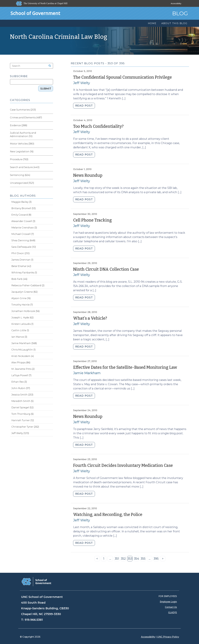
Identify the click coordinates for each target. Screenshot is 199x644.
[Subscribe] (32, 82)
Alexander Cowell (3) (23, 221)
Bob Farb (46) (19, 279)
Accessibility (176, 3)
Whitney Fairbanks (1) (24, 273)
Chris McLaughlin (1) (24, 350)
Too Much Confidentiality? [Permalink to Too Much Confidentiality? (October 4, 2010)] (98, 126)
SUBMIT (46, 89)
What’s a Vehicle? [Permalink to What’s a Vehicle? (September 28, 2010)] (90, 318)
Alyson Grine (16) (21, 298)
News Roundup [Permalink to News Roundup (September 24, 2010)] (88, 417)
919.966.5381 (34, 620)
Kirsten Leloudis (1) (22, 324)
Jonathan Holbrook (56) (26, 311)
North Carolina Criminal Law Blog (59, 37)
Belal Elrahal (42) (21, 266)
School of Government (35, 13)
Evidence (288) (19, 125)
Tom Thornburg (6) (23, 414)
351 (117, 559)
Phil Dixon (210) (21, 253)
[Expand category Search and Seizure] (51, 167)
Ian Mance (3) (19, 337)
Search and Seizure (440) (25, 167)
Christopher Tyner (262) (25, 427)
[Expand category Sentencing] (51, 175)
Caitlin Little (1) (20, 330)
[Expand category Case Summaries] (51, 110)
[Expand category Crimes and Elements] (51, 118)
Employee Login (168, 602)
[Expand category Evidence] (51, 125)
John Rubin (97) (21, 388)
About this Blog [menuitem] (174, 23)
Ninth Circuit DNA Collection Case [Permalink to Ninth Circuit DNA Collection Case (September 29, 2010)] (106, 269)
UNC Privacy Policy (168, 637)
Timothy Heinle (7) (22, 305)
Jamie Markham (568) (24, 343)
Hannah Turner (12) (23, 420)
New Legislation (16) (22, 152)
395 (156, 559)
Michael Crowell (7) (23, 234)
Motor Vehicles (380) (22, 144)
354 (137, 559)
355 (143, 559)
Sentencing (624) (20, 175)
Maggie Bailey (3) (22, 202)
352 (123, 559)
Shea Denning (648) (23, 240)
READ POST (84, 106)
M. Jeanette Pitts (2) (23, 369)
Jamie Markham (87, 373)
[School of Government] (36, 581)
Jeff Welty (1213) (20, 433)
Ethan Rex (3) (19, 382)
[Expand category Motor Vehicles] (51, 144)
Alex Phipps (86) (21, 363)
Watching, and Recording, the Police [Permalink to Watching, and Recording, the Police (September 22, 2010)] (108, 515)
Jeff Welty (82, 83)
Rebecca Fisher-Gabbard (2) (28, 285)
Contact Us (171, 607)
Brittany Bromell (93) (24, 208)
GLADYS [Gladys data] (173, 612)
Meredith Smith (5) (23, 401)
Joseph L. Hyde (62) (23, 318)
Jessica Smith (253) (22, 395)
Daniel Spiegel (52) (23, 408)
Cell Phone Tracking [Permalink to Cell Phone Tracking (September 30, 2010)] (92, 220)
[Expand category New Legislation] (51, 152)
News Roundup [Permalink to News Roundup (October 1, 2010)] (88, 175)
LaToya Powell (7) (21, 375)
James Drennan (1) (22, 260)
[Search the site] (49, 66)
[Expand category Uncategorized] (51, 183)
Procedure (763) (19, 159)
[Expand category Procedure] (51, 159)
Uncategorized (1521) (22, 183)
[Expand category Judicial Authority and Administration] (51, 135)
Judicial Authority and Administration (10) (23, 135)
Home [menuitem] (152, 23)
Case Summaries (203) (23, 110)
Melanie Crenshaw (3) (24, 228)
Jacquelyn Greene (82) (25, 292)
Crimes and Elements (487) (26, 118)
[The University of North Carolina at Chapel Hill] (42, 3)
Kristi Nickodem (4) (23, 356)
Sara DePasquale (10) (24, 247)
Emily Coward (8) (21, 215)
